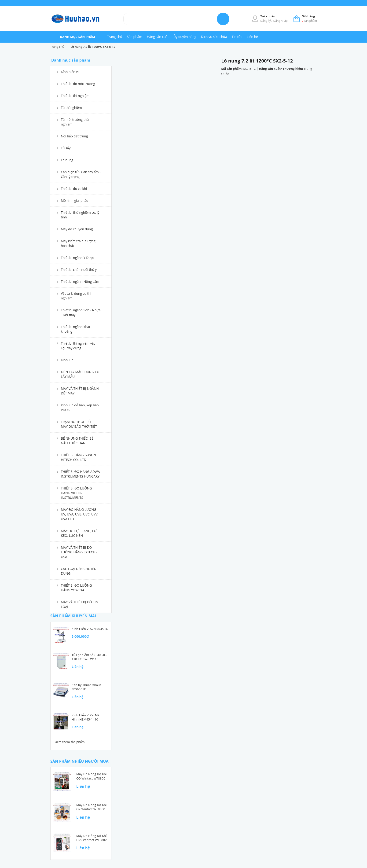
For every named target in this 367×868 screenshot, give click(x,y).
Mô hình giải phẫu (75, 200)
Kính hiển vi (70, 72)
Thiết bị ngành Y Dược (78, 258)
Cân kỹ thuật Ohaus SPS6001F (86, 687)
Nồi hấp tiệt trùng (74, 136)
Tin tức (237, 37)
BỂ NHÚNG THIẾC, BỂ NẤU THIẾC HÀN (77, 441)
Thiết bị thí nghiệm (75, 96)
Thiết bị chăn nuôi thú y (79, 270)
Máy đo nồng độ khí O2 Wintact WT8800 (92, 807)
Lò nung (67, 160)
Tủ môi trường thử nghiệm (75, 122)
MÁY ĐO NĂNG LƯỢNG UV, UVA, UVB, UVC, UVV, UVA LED (80, 514)
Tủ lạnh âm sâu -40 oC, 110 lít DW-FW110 (89, 657)
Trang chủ (115, 37)
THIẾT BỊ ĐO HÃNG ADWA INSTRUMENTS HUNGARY (80, 474)
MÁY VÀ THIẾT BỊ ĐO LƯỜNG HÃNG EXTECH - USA (79, 552)
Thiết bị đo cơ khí (74, 189)
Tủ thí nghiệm (71, 108)
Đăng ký (266, 21)
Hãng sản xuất (158, 37)
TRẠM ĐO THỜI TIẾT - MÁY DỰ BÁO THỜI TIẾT (79, 424)
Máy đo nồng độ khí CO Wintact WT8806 (92, 776)
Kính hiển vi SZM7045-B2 (90, 629)
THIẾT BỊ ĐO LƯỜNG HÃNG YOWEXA (76, 588)
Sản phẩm (135, 37)
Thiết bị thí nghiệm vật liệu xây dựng (78, 346)
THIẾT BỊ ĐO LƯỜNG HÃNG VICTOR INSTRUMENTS (76, 493)
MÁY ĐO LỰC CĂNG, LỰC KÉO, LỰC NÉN (80, 533)
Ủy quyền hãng (185, 37)
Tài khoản (268, 16)
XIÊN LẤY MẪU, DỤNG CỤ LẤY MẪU (80, 374)
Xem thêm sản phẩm (70, 742)
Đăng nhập (281, 21)
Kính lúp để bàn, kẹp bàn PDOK (80, 407)
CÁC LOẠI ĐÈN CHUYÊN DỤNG (79, 571)
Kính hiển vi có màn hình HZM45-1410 (86, 717)
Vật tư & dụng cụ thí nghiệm (76, 296)
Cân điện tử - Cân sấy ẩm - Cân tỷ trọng (81, 174)
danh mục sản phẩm (77, 37)
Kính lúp (67, 360)
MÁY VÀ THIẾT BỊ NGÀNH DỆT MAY (80, 391)
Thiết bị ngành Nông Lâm (80, 281)
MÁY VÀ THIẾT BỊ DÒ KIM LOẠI (80, 604)
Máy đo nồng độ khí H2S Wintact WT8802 (92, 838)
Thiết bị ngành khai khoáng (75, 329)
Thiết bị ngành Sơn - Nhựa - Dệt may (81, 312)
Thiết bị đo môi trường (78, 84)
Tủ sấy (66, 148)
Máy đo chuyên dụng (77, 229)
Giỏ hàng (308, 16)
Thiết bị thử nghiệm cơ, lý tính (80, 215)
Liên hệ (252, 37)
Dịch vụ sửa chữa (214, 37)
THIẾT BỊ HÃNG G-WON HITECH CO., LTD (78, 457)
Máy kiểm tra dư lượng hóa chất (78, 243)
